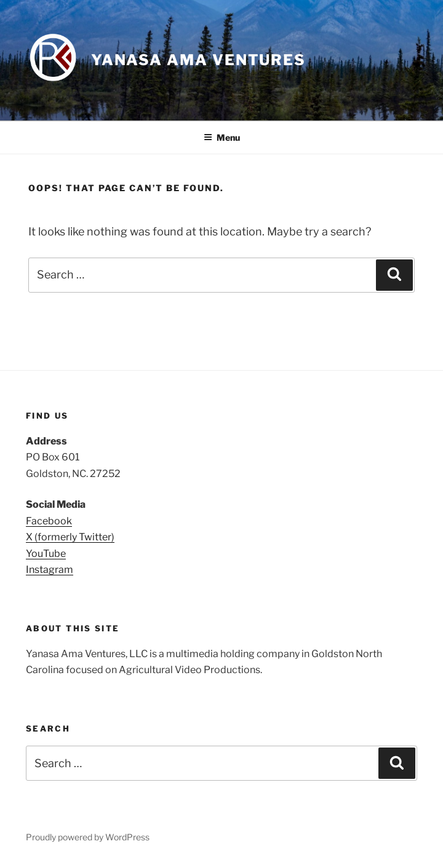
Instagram (50, 570)
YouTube (46, 554)
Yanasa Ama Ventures (198, 60)
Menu (222, 137)
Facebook (49, 521)
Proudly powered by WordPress (88, 837)
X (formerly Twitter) (70, 537)
